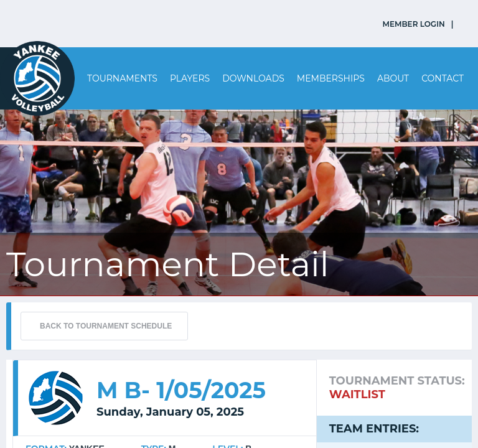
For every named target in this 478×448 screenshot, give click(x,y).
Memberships (331, 78)
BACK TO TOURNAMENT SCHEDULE (106, 326)
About (393, 78)
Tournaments (122, 78)
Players (190, 78)
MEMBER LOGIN (414, 24)
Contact (443, 78)
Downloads (253, 78)
